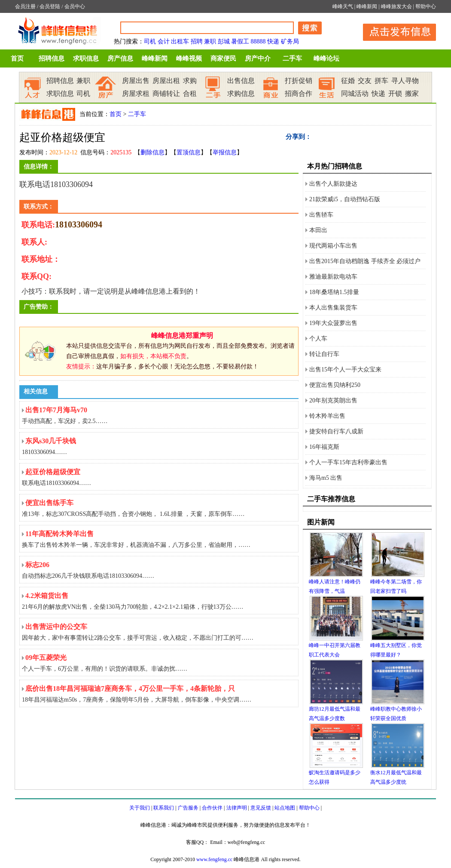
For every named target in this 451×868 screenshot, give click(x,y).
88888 (258, 41)
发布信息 (395, 31)
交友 (365, 81)
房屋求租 (136, 94)
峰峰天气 (343, 6)
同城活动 (355, 94)
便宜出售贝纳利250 (335, 385)
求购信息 (241, 94)
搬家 (412, 94)
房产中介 (258, 58)
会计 (164, 41)
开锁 (395, 94)
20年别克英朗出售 (333, 400)
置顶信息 (189, 152)
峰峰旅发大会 (396, 6)
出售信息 (241, 81)
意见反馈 (261, 808)
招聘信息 (52, 58)
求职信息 (86, 58)
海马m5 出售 (326, 478)
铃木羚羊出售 (327, 416)
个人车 (318, 339)
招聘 (197, 41)
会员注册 (25, 6)
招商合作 (299, 94)
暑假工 (240, 41)
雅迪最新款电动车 (333, 277)
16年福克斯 (324, 447)
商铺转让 (166, 94)
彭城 (224, 41)
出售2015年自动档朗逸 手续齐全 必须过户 (365, 261)
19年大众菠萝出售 (333, 323)
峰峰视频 (189, 58)
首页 (17, 58)
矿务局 (290, 41)
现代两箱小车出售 (333, 246)
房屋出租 (166, 81)
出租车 (180, 41)
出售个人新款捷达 (333, 184)
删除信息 (152, 152)
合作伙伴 (212, 808)
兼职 (210, 41)
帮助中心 (426, 6)
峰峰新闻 (367, 6)
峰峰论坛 (326, 58)
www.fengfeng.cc (215, 859)
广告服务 (188, 808)
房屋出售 (136, 81)
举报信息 (225, 152)
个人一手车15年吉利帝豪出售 (348, 462)
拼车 (381, 81)
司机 (150, 41)
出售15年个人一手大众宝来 (345, 370)
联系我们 (164, 808)
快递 (273, 41)
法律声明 (237, 808)
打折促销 (299, 81)
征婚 (348, 81)
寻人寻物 (405, 81)
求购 (190, 81)
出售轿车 (321, 215)
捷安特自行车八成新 (336, 431)
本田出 (318, 230)
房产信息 (120, 58)
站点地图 (285, 808)
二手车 (292, 58)
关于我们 (140, 808)
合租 (190, 94)
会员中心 (75, 6)
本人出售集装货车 (333, 308)
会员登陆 (50, 6)
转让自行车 (324, 354)
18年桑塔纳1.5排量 (334, 292)
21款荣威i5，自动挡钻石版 (345, 199)
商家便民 (223, 58)
